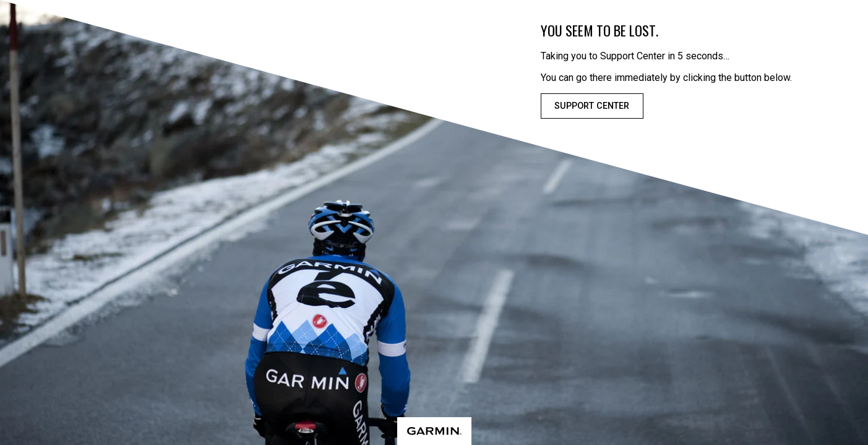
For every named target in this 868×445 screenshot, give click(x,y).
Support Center (592, 106)
